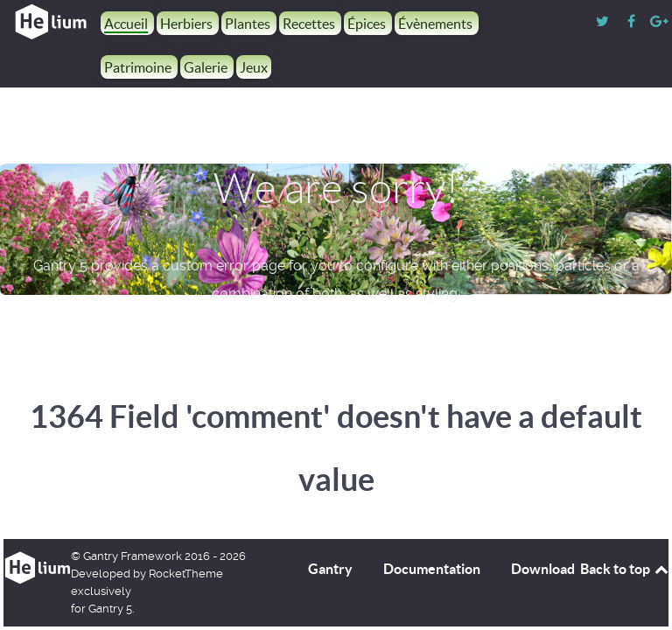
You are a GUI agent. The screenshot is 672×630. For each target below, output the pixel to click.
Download (543, 569)
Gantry (330, 569)
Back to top (626, 569)
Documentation (432, 569)
